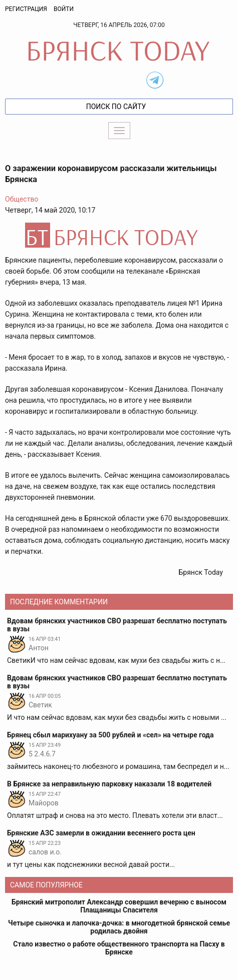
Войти (64, 9)
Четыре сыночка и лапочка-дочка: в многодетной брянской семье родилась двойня (119, 927)
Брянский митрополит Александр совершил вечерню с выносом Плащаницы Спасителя (119, 906)
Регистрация (26, 9)
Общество (22, 199)
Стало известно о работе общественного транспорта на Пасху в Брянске (119, 948)
